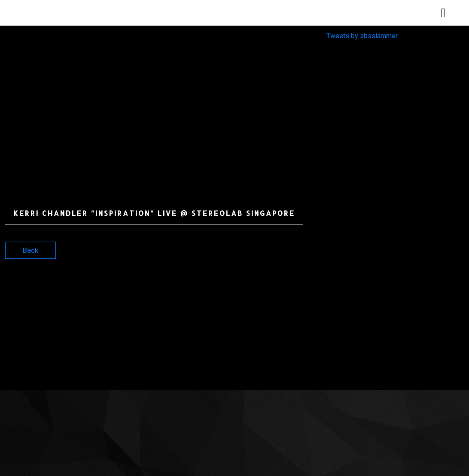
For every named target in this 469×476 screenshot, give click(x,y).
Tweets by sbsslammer (362, 36)
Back (30, 250)
